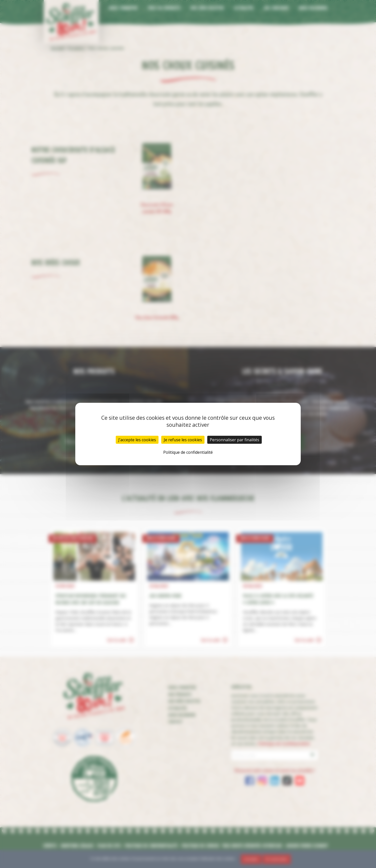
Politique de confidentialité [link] (188, 452)
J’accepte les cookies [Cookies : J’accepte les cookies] (137, 440)
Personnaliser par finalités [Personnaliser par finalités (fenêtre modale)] (234, 440)
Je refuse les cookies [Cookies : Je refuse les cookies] (183, 440)
